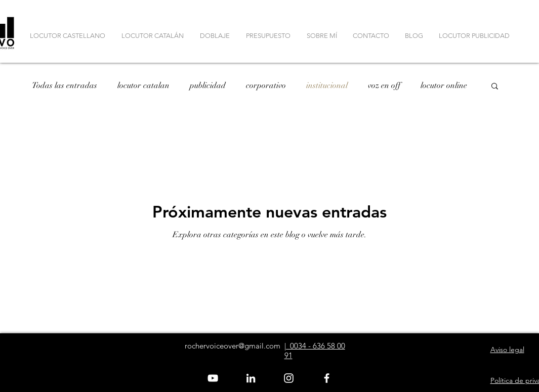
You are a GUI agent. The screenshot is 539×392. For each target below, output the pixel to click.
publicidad (208, 85)
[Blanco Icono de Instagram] (289, 378)
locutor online (444, 85)
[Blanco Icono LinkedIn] (251, 378)
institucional (327, 85)
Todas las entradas (65, 85)
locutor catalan (143, 85)
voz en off (384, 85)
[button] (495, 87)
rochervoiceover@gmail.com (233, 346)
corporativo (266, 85)
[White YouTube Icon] (213, 378)
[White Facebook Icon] (327, 378)
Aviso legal (507, 350)
